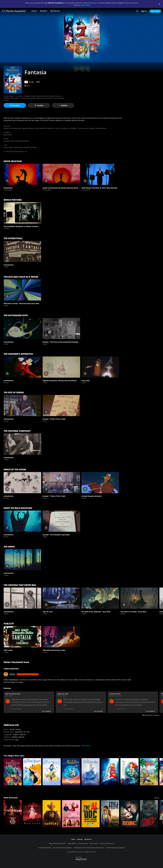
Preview (39, 105)
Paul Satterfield (41, 128)
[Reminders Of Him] (110, 814)
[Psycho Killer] (149, 814)
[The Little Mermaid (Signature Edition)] (129, 772)
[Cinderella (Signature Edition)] (91, 772)
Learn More (86, 746)
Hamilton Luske (52, 128)
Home (34, 11)
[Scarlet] (32, 814)
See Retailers (15, 105)
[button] (22, 174)
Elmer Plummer (16, 141)
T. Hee (79, 128)
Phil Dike (25, 141)
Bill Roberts (31, 128)
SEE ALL (157, 798)
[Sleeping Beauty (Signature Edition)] (32, 772)
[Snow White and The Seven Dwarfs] (52, 772)
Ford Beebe (72, 128)
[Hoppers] (52, 814)
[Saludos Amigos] (149, 772)
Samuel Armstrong (10, 128)
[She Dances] (71, 814)
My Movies (55, 11)
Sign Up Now (155, 11)
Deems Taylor (8, 147)
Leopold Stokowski (30, 147)
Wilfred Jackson (101, 128)
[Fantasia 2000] (13, 772)
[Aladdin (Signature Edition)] (71, 772)
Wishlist (63, 105)
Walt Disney (8, 135)
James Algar (22, 128)
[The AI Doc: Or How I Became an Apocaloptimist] (91, 814)
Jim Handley (63, 128)
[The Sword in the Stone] (110, 772)
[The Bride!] (129, 814)
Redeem (44, 11)
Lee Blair (7, 141)
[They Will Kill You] (13, 814)
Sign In (144, 11)
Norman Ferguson (89, 128)
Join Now (86, 5)
